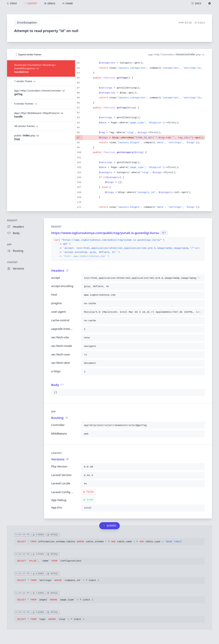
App (9, 245)
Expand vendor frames (28, 55)
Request (12, 220)
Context (12, 262)
